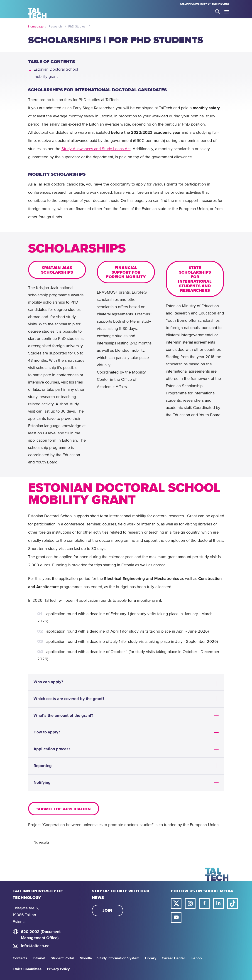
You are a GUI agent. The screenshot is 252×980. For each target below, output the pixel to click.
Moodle (86, 958)
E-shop (196, 958)
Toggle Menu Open (227, 12)
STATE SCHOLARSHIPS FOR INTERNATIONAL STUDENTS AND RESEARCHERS (195, 279)
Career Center (173, 958)
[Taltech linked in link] (218, 903)
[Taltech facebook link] (204, 903)
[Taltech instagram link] (190, 903)
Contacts (20, 958)
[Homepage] (37, 13)
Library (151, 958)
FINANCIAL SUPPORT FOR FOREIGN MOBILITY (126, 272)
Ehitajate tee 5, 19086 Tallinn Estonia (26, 915)
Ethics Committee (27, 969)
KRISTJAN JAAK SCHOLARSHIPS (57, 270)
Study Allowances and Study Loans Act (96, 149)
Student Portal (62, 958)
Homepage (36, 27)
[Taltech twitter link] (176, 903)
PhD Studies (77, 27)
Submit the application (64, 809)
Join (107, 911)
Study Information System (118, 958)
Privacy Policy (58, 969)
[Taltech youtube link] (176, 918)
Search (218, 12)
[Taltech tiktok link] (232, 903)
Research (55, 27)
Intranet (39, 958)
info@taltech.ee (35, 946)
